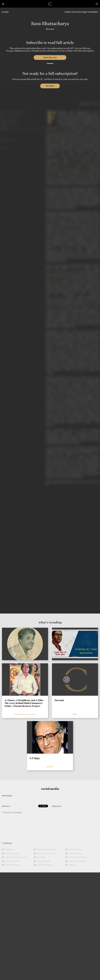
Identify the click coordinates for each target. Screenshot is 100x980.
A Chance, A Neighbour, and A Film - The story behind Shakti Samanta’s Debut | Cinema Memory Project (24, 703)
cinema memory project (25, 714)
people (5, 12)
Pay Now (50, 86)
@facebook (57, 806)
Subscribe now (50, 57)
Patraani (59, 700)
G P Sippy (35, 758)
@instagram (7, 796)
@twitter (6, 806)
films (75, 714)
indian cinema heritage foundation (81, 12)
